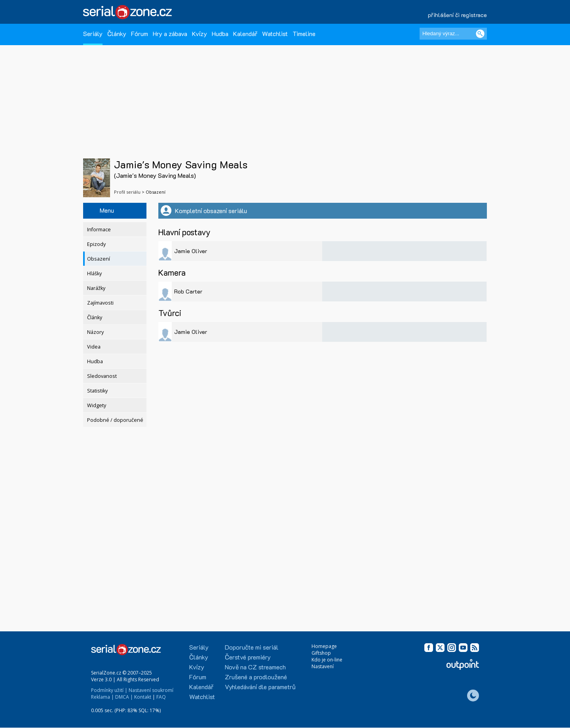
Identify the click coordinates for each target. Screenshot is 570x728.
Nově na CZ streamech (255, 667)
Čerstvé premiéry (248, 657)
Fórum (140, 33)
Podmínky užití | (109, 690)
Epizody (96, 244)
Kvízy (199, 33)
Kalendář (245, 33)
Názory (95, 332)
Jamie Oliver (191, 251)
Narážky (96, 288)
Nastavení (323, 666)
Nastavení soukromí (151, 690)
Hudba (220, 33)
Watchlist (275, 33)
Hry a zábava (170, 33)
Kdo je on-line (327, 660)
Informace (99, 230)
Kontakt (143, 697)
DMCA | (124, 697)
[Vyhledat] (480, 34)
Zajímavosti (100, 303)
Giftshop (321, 653)
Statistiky (97, 391)
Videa (94, 347)
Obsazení (99, 259)
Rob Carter (188, 291)
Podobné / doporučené (115, 420)
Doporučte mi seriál (252, 647)
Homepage (324, 646)
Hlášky (94, 273)
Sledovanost (102, 376)
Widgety (97, 405)
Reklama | (103, 697)
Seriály (93, 33)
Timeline (304, 33)
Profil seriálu (127, 192)
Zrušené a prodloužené (256, 677)
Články (117, 33)
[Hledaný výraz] (453, 34)
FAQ (161, 697)
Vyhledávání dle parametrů (260, 687)
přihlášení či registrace (457, 15)
